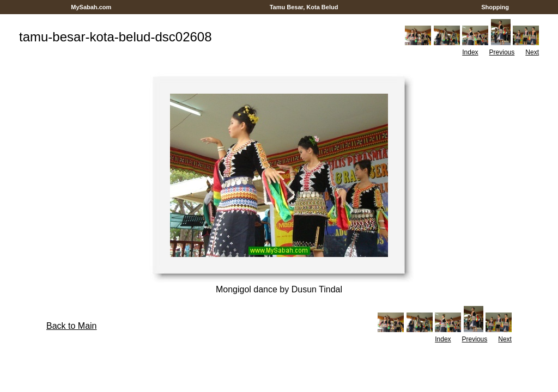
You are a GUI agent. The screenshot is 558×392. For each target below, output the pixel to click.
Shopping (495, 7)
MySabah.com (91, 7)
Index (470, 52)
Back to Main (71, 326)
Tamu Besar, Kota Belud (304, 7)
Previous (502, 52)
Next (532, 52)
